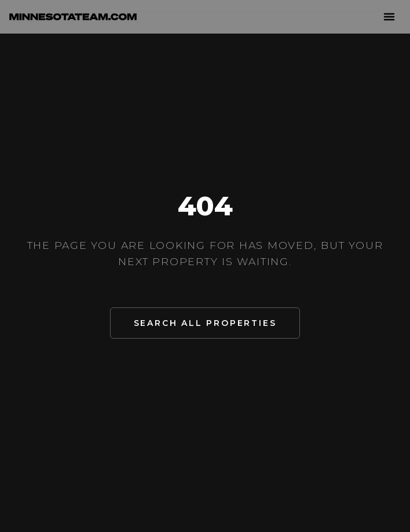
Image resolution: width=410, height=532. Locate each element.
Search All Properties (205, 323)
